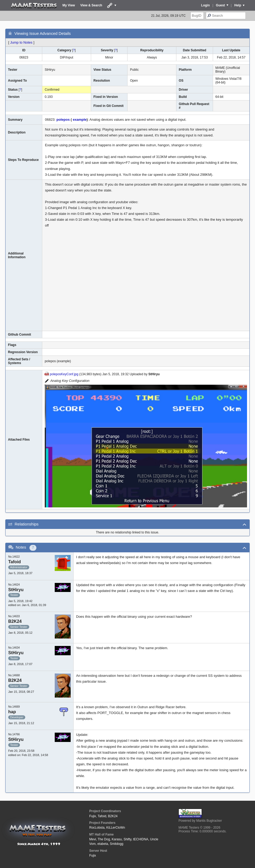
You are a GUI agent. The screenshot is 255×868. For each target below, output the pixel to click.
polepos (63, 120)
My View (69, 5)
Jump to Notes (21, 42)
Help (238, 5)
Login (205, 5)
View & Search (91, 5)
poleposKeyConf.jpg (64, 374)
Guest (220, 5)
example (79, 120)
